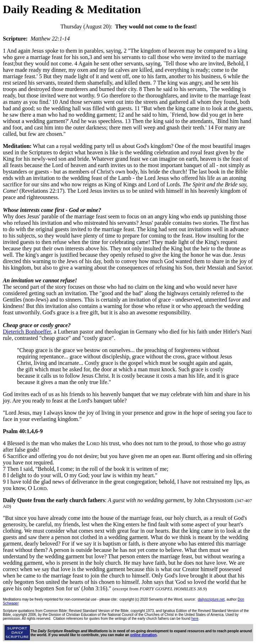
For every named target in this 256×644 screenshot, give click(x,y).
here (195, 619)
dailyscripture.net (211, 599)
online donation (143, 635)
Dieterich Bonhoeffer (27, 332)
